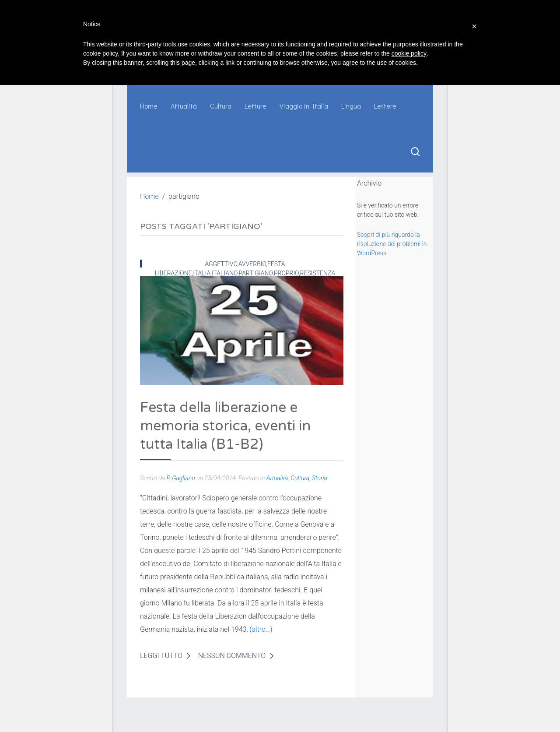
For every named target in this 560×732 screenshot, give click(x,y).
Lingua (351, 106)
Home (149, 106)
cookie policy (409, 53)
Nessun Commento (232, 656)
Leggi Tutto (161, 656)
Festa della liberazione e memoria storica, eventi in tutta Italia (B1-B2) (225, 426)
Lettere (385, 106)
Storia (320, 478)
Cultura (221, 106)
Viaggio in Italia (304, 106)
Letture (255, 106)
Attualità (184, 106)
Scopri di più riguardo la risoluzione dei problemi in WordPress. (392, 244)
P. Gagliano (180, 478)
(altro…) (261, 629)
